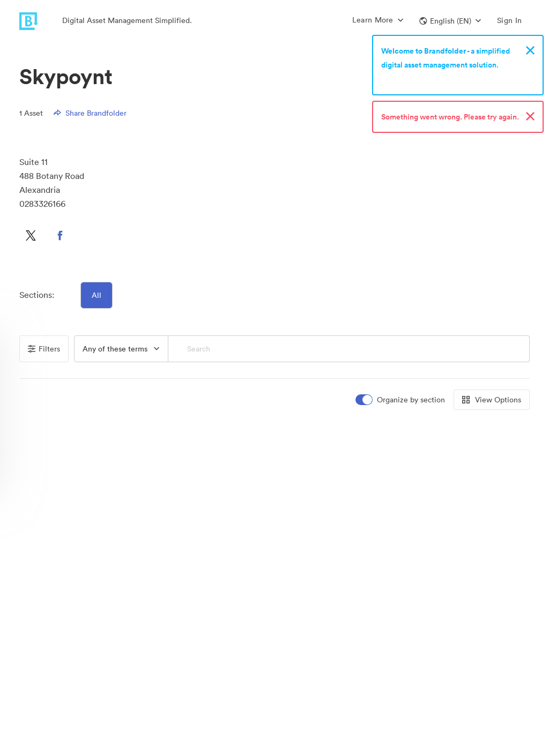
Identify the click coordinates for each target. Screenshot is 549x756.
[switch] (401, 400)
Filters (44, 349)
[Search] (349, 349)
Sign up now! (406, 79)
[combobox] (121, 349)
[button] (450, 21)
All (97, 295)
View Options (492, 400)
